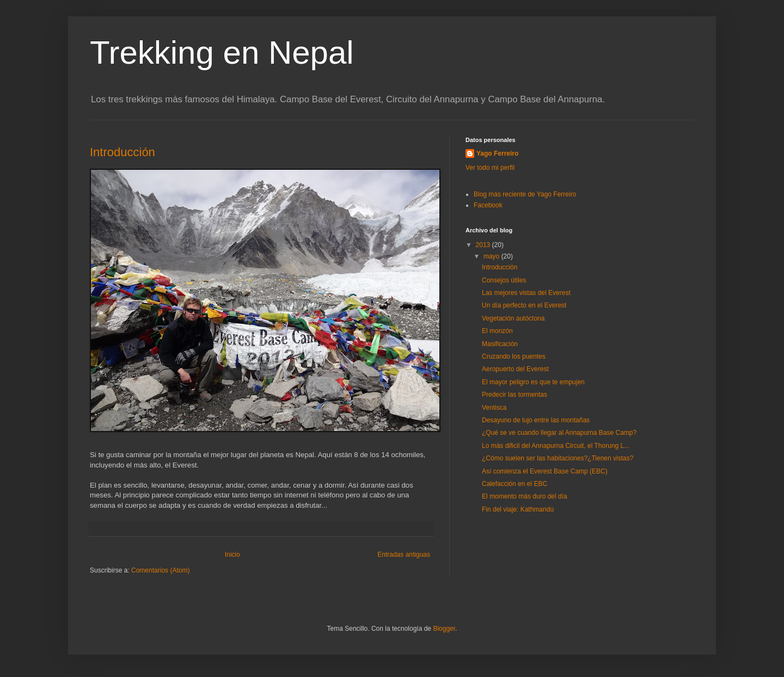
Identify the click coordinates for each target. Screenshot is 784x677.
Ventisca (494, 408)
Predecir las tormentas (514, 395)
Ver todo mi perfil (490, 168)
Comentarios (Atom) (160, 570)
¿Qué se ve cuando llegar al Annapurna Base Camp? (559, 433)
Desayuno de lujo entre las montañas (536, 420)
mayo (492, 256)
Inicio (232, 555)
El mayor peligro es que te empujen (533, 382)
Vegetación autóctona (513, 318)
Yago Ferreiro (497, 153)
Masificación (500, 344)
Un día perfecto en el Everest (524, 305)
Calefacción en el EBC (514, 484)
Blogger (444, 629)
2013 (484, 245)
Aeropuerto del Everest (515, 369)
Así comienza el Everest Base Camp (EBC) (545, 471)
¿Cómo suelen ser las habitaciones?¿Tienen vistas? (558, 458)
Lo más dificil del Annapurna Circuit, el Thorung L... (556, 446)
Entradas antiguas (404, 555)
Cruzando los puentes (514, 356)
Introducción (122, 152)
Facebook (488, 205)
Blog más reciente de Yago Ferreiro (525, 194)
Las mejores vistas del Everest (526, 293)
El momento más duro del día (525, 496)
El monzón (497, 331)
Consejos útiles (504, 280)
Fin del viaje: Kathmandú (518, 509)
